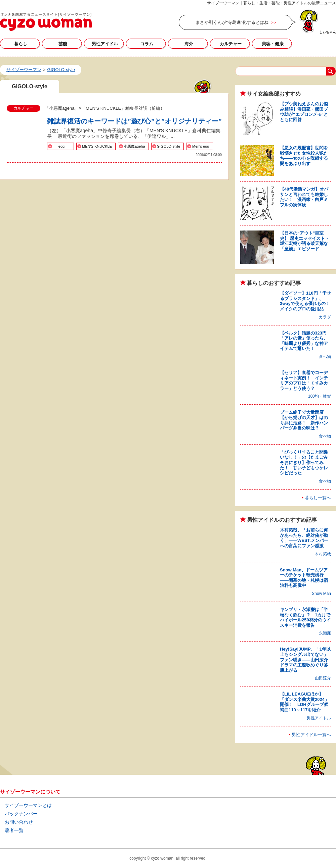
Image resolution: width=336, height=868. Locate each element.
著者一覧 (14, 830)
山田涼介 (323, 678)
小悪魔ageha (134, 146)
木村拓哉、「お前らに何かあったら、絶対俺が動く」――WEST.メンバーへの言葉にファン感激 (304, 538)
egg (61, 146)
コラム (147, 44)
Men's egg (201, 146)
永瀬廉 (325, 633)
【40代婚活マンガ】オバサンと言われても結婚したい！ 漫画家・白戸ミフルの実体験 (304, 197)
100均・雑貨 (320, 396)
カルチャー (231, 44)
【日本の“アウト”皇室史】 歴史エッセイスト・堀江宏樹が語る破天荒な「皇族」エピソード (305, 241)
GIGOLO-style (169, 146)
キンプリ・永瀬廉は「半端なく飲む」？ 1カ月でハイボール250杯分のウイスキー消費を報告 (305, 617)
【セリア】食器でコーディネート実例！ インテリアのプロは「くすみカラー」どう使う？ (304, 380)
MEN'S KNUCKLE (97, 146)
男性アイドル (105, 44)
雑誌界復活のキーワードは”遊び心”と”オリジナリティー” (134, 121)
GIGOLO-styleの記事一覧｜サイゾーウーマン (46, 22)
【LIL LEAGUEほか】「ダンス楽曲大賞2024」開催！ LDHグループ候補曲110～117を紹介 (304, 702)
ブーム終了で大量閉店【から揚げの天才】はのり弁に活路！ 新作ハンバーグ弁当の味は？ (304, 420)
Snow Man (321, 594)
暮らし (21, 44)
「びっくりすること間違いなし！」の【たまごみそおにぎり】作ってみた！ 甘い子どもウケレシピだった (304, 463)
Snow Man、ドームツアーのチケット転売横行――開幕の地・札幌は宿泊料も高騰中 (304, 578)
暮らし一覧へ (318, 498)
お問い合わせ (19, 822)
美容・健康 (273, 44)
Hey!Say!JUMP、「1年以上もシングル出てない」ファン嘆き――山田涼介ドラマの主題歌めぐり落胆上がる (305, 659)
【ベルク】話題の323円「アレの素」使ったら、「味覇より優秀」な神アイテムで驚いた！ (304, 341)
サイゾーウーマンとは (28, 805)
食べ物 (325, 357)
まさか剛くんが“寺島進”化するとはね (232, 22)
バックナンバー (21, 814)
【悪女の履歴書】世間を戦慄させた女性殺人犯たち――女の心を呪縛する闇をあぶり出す (304, 156)
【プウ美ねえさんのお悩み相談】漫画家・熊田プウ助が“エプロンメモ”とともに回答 (304, 112)
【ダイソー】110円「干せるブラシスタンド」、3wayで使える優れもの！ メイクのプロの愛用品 (307, 301)
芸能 (63, 44)
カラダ (325, 317)
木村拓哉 (323, 554)
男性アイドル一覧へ (311, 735)
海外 (189, 44)
